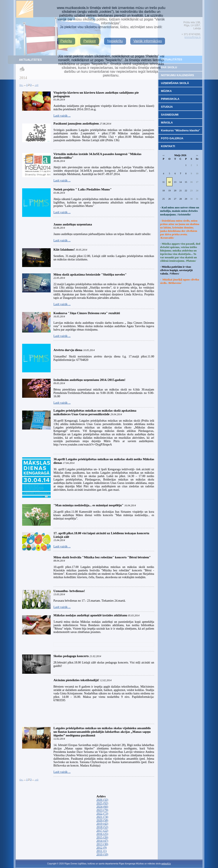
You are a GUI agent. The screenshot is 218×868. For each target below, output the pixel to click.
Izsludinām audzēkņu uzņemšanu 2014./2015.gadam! (89, 380)
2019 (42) (102, 824)
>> (197, 156)
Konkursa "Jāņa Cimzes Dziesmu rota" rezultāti (87, 313)
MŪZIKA (166, 91)
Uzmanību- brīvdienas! (69, 591)
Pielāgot (90, 41)
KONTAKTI (168, 146)
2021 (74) (102, 817)
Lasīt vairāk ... (62, 116)
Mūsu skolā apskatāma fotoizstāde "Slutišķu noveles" (90, 274)
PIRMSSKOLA (170, 99)
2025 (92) (102, 803)
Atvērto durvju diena (68, 350)
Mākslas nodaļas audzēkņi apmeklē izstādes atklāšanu (90, 615)
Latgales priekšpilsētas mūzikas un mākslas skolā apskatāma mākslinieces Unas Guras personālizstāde (95, 412)
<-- (21, 85)
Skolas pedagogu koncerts (71, 656)
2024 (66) (102, 807)
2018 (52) (102, 827)
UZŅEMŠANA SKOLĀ (175, 83)
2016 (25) (102, 834)
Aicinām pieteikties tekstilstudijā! (77, 680)
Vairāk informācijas (148, 41)
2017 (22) (102, 831)
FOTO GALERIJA (172, 138)
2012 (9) (102, 848)
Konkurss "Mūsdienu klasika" (181, 130)
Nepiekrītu (115, 41)
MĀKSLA (167, 123)
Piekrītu (66, 41)
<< (164, 156)
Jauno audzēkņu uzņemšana (73, 224)
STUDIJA (167, 107)
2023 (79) (102, 810)
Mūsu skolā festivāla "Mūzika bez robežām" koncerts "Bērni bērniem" (102, 557)
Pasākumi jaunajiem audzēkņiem (76, 123)
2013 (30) (102, 844)
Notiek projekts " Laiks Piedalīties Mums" (82, 189)
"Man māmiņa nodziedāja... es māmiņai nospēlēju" (88, 505)
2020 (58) (102, 820)
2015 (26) (102, 837)
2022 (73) (102, 814)
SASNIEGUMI (170, 115)
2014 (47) (102, 841)
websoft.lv (166, 864)
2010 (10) (102, 854)
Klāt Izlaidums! (64, 250)
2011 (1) (101, 851)
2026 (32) (102, 800)
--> (37, 85)
